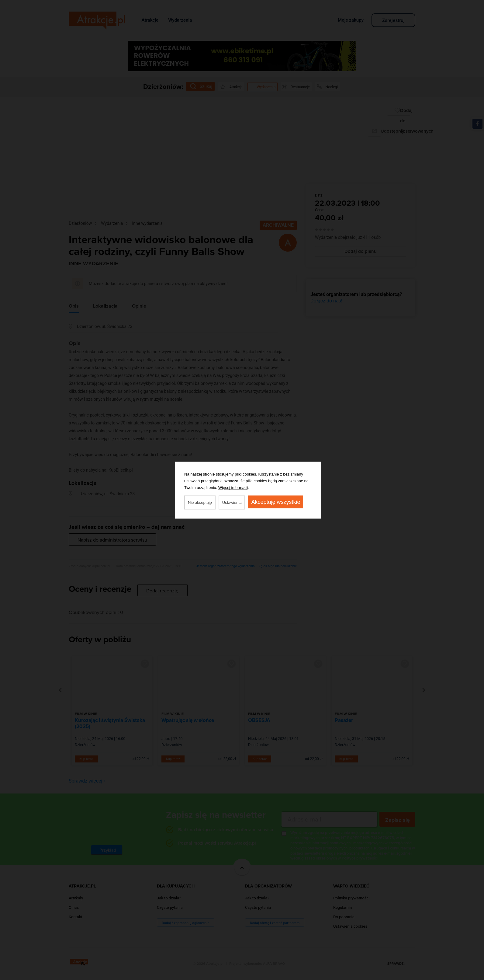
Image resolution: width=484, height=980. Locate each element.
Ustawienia (232, 502)
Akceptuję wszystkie (276, 502)
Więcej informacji (233, 487)
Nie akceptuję (200, 502)
